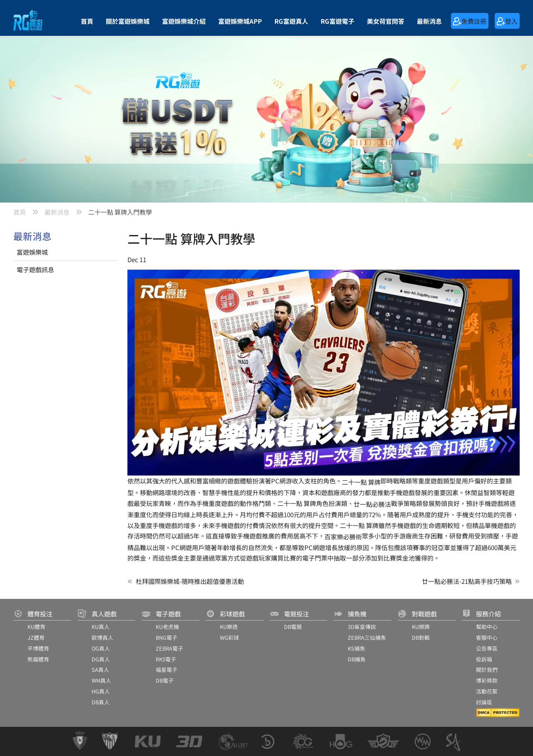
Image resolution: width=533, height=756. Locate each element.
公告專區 (487, 648)
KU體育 (36, 627)
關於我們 (487, 670)
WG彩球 (229, 637)
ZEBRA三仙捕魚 (367, 637)
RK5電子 (166, 659)
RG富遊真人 (291, 21)
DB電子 (165, 680)
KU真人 (101, 627)
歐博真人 (102, 637)
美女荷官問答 (386, 21)
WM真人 (101, 680)
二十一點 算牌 (361, 482)
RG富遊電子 (337, 21)
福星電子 (167, 670)
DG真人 (101, 659)
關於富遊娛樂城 (128, 21)
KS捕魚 (356, 648)
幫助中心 (487, 627)
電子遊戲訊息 (35, 269)
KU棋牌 (421, 627)
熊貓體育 (38, 659)
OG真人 (101, 648)
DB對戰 (421, 637)
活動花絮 (487, 691)
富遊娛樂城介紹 (184, 21)
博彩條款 (487, 680)
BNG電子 (167, 637)
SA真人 (100, 670)
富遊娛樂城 (32, 252)
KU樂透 (229, 627)
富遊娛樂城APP (240, 21)
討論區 (484, 702)
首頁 (87, 21)
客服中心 (487, 637)
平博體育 (38, 648)
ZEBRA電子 (169, 648)
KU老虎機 (167, 627)
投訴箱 (484, 659)
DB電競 (293, 627)
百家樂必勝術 (343, 537)
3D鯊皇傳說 (362, 627)
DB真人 (101, 702)
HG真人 (101, 691)
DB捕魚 (357, 659)
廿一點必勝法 (372, 504)
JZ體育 (36, 637)
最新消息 (429, 21)
